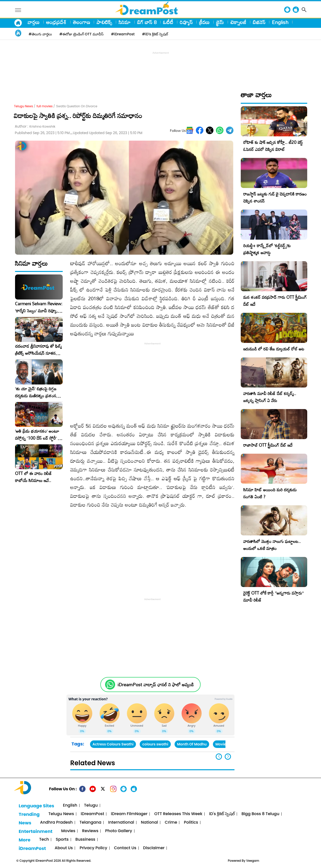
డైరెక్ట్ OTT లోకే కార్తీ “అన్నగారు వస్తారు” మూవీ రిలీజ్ (273, 596)
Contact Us (125, 848)
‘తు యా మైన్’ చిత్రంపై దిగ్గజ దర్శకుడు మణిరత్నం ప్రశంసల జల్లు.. (37, 392)
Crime (171, 823)
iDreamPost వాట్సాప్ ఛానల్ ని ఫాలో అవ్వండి (156, 685)
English (280, 22)
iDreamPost (92, 814)
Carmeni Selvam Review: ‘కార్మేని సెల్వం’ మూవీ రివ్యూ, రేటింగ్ (39, 307)
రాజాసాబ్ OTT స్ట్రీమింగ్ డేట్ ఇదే (268, 445)
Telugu (91, 805)
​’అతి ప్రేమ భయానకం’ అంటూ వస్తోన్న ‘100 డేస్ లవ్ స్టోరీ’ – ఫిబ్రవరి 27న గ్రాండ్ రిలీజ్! (38, 435)
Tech (44, 840)
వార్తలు (34, 22)
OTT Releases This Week (178, 814)
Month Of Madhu (192, 744)
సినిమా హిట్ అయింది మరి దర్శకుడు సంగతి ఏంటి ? (270, 493)
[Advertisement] (160, 67)
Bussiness (85, 840)
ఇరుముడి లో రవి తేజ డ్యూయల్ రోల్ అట (274, 349)
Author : (35, 126)
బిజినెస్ (259, 22)
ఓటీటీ (168, 22)
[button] (228, 757)
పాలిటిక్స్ (104, 22)
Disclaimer (154, 848)
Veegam (253, 861)
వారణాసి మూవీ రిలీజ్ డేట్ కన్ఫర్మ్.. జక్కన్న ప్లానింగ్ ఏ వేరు (270, 397)
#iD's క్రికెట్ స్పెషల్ (155, 34)
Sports (62, 840)
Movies (68, 831)
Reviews (90, 831)
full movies (45, 106)
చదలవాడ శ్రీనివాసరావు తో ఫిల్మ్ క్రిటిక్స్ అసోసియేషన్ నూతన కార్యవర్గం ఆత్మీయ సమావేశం (38, 350)
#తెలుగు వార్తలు (40, 34)
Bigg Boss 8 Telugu (260, 814)
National (149, 823)
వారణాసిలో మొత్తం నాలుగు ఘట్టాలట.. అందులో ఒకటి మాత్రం (272, 545)
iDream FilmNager (129, 814)
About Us (64, 848)
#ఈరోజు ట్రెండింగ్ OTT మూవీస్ (82, 34)
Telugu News (24, 106)
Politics (191, 823)
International (121, 823)
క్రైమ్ (220, 22)
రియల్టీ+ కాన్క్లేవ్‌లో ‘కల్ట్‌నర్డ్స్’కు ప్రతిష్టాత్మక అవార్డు (267, 249)
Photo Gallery (118, 831)
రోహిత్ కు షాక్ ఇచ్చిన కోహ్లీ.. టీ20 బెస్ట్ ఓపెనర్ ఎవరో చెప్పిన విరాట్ (273, 146)
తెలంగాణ (82, 22)
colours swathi (155, 744)
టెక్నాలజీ (238, 22)
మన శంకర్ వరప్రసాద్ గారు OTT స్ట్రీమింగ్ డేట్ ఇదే (275, 301)
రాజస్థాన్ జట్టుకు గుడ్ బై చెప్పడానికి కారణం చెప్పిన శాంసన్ (275, 197)
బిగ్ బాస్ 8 (147, 22)
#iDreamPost (123, 34)
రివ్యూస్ (186, 22)
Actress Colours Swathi (113, 744)
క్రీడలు (204, 22)
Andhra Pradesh (56, 823)
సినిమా (125, 22)
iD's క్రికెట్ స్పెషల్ (222, 814)
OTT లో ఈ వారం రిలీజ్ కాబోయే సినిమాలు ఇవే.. (33, 477)
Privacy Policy (93, 848)
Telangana (90, 823)
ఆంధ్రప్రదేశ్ (56, 22)
